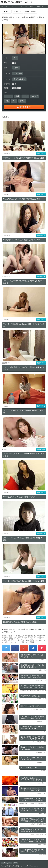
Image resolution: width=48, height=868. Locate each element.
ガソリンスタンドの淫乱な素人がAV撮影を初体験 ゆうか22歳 (24, 412)
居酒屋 (16, 68)
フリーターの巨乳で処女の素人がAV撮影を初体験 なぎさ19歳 (24, 325)
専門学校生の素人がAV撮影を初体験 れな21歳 (19, 497)
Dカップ (35, 96)
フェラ (25, 96)
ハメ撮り (40, 6)
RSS (16, 863)
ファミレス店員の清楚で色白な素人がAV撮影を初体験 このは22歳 (24, 282)
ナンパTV (24, 6)
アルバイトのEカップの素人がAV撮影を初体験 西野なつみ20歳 (23, 539)
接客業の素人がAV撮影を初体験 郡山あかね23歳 (20, 622)
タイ (14, 101)
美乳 (17, 96)
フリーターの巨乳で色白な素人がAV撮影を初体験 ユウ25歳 (24, 581)
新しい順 (4, 6)
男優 (7, 101)
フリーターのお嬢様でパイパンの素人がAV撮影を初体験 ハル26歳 (24, 455)
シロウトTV (14, 6)
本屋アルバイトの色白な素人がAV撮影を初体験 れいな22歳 (24, 158)
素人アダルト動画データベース (18, 2)
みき (15, 58)
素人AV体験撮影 (19, 79)
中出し (32, 6)
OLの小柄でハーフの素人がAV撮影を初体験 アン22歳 (22, 240)
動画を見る (41, 154)
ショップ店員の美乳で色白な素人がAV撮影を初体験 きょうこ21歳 (24, 368)
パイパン (9, 96)
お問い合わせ (7, 863)
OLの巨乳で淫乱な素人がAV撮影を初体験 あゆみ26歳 (22, 199)
